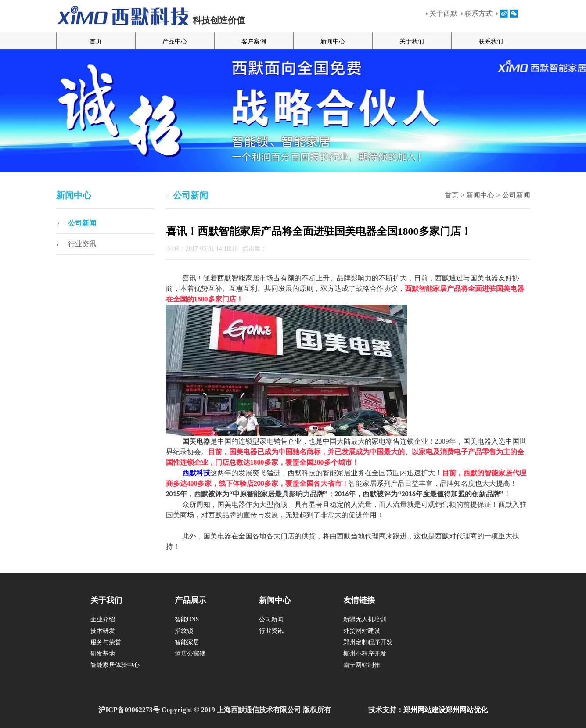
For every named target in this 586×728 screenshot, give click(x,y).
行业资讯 (82, 244)
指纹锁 (184, 631)
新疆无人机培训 (365, 619)
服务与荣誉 (106, 642)
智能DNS (187, 619)
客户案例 (254, 41)
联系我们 (491, 41)
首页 (96, 41)
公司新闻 (82, 223)
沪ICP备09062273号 (129, 710)
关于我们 (412, 41)
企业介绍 (103, 619)
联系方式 (478, 13)
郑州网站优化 (467, 710)
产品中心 (175, 41)
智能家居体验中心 (115, 665)
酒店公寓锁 (190, 654)
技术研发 (103, 631)
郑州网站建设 (424, 710)
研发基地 (103, 654)
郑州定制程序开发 (368, 642)
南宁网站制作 (362, 665)
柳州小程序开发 (365, 654)
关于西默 (443, 13)
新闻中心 (333, 41)
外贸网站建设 (362, 631)
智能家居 (187, 642)
